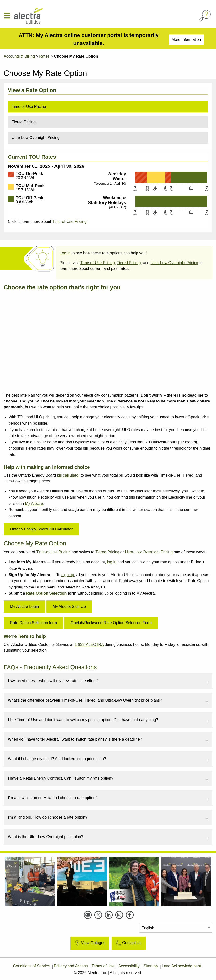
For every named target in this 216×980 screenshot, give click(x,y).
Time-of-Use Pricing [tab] (29, 106)
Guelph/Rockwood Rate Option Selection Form (111, 623)
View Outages (89, 943)
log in (112, 562)
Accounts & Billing (19, 56)
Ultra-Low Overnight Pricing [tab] (36, 138)
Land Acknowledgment (182, 966)
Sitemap (151, 966)
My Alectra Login (24, 606)
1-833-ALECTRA (89, 644)
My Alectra (34, 504)
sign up (68, 575)
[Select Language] (176, 928)
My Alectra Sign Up (69, 606)
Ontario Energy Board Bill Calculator (41, 529)
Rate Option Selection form (33, 623)
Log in (65, 253)
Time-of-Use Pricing (69, 221)
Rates (44, 56)
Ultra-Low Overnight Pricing (175, 263)
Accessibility (129, 966)
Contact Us (128, 943)
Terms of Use (103, 966)
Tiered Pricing (129, 263)
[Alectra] (39, 16)
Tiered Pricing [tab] (24, 122)
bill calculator (68, 475)
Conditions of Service (31, 966)
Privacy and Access (71, 966)
